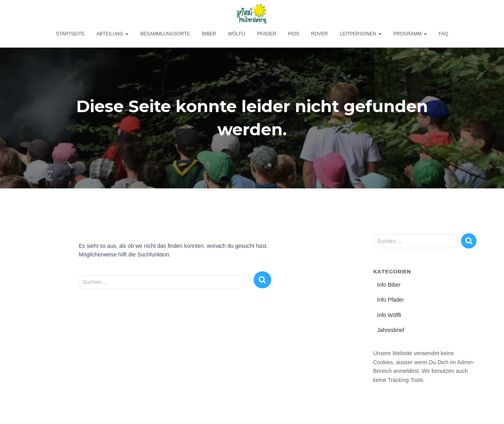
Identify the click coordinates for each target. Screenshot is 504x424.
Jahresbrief (391, 330)
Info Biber (389, 285)
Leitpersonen (361, 34)
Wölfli (237, 34)
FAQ (443, 34)
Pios (294, 34)
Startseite (70, 34)
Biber (209, 34)
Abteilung (112, 34)
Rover (320, 34)
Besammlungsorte (165, 34)
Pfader (267, 34)
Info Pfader (391, 300)
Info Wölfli (389, 315)
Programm (410, 34)
